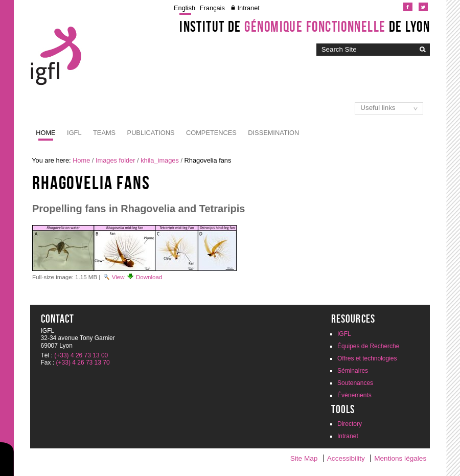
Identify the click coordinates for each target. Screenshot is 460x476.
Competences (211, 133)
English (185, 8)
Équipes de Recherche (368, 346)
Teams (104, 133)
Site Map (304, 458)
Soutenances (355, 383)
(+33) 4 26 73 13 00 (81, 355)
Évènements (354, 395)
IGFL (74, 133)
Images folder (116, 160)
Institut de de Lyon (305, 27)
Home (45, 133)
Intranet (248, 8)
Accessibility (346, 458)
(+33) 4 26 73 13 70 (83, 362)
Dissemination (273, 133)
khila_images (160, 160)
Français (212, 8)
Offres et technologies (367, 358)
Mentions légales (400, 458)
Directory (350, 424)
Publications (151, 133)
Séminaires (353, 371)
